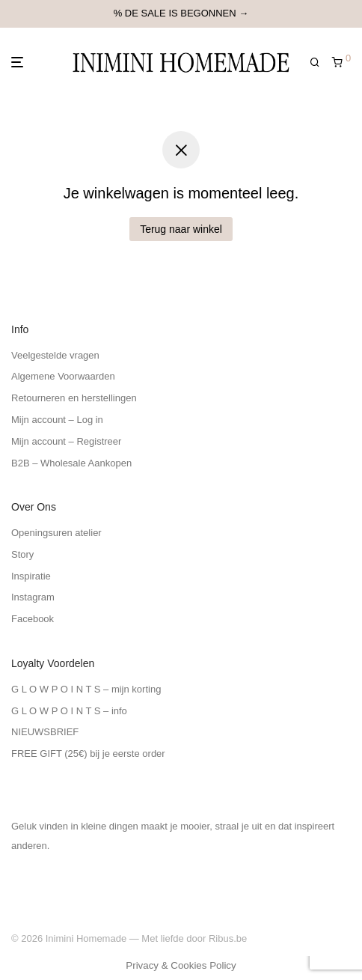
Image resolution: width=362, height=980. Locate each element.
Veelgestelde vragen (55, 355)
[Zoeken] (321, 63)
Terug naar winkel (181, 229)
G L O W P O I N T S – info (69, 711)
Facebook (33, 619)
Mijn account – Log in (57, 420)
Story (22, 554)
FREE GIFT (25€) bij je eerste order (88, 754)
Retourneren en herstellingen (74, 398)
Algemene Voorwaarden (63, 376)
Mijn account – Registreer (66, 441)
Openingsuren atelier (56, 533)
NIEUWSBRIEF (45, 732)
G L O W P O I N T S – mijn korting (86, 689)
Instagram (33, 597)
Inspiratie (31, 576)
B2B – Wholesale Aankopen (71, 463)
